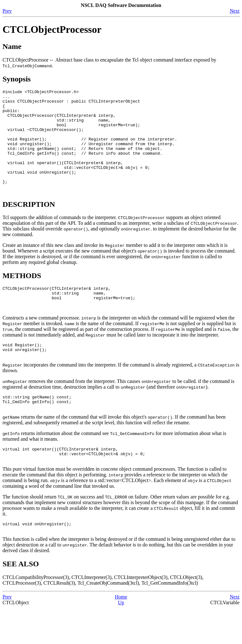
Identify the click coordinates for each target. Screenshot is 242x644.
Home (121, 633)
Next (235, 11)
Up (121, 638)
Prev (7, 11)
